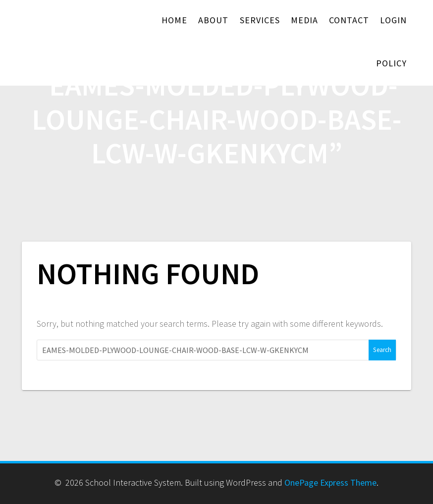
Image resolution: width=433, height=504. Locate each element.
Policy (391, 63)
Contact (349, 20)
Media (304, 20)
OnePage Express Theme (330, 482)
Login (393, 20)
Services (260, 20)
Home (174, 20)
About (213, 20)
